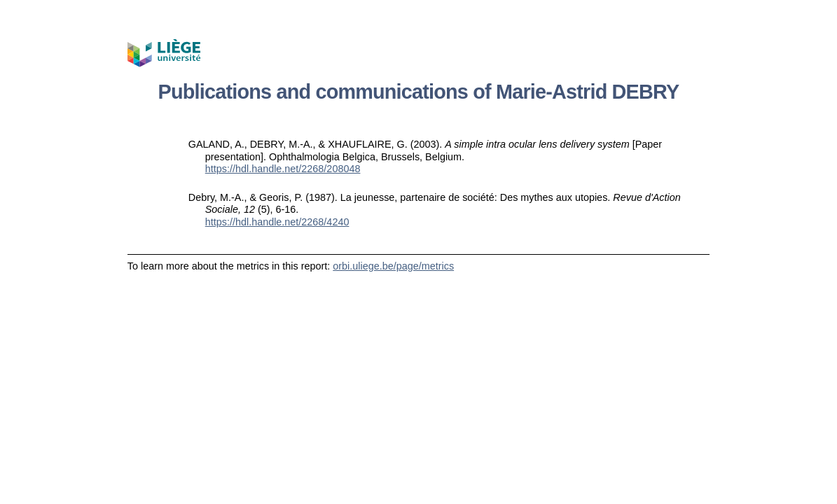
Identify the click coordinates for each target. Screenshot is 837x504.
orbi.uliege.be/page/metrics (393, 266)
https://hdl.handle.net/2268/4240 (277, 222)
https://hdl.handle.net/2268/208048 (283, 169)
